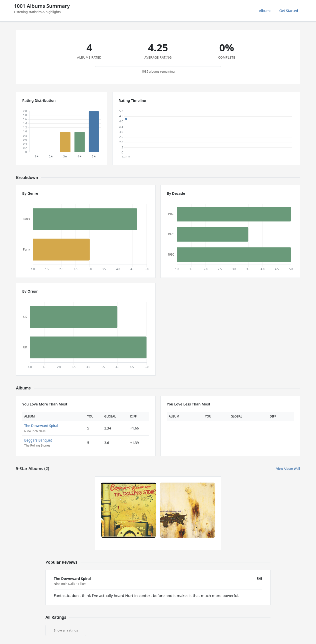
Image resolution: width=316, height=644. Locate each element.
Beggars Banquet (38, 440)
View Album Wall (288, 469)
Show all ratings (66, 630)
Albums (265, 11)
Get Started (289, 11)
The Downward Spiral (41, 426)
